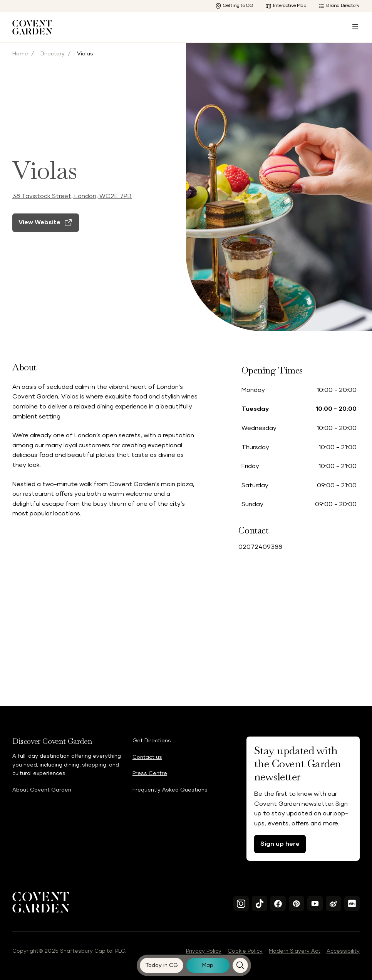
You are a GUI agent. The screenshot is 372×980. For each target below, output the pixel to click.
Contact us (147, 757)
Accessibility (343, 951)
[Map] (208, 965)
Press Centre (150, 773)
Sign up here (280, 844)
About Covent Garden (42, 790)
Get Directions (152, 741)
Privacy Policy (204, 951)
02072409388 (260, 547)
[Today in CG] (162, 965)
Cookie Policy (245, 951)
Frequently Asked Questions (170, 790)
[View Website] (46, 236)
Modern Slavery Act (295, 951)
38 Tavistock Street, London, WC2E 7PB (72, 210)
